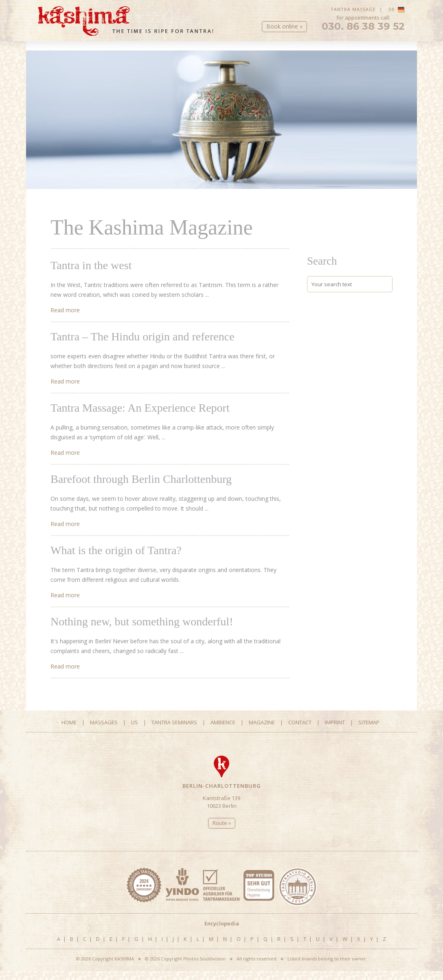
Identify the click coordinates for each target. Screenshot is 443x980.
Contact (392, 53)
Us (158, 53)
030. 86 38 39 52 (363, 33)
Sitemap (369, 731)
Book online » (284, 32)
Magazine (337, 53)
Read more (65, 319)
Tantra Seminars (218, 53)
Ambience (277, 53)
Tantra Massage (353, 9)
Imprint (335, 731)
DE (397, 9)
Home (47, 53)
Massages (99, 53)
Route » (222, 832)
